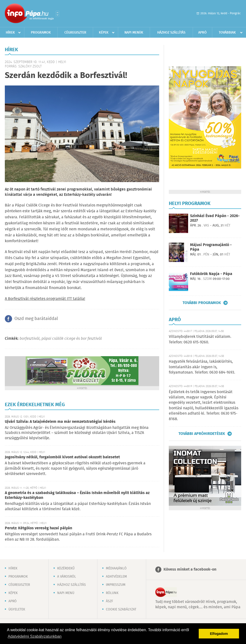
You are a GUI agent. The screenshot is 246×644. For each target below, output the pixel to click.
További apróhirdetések (202, 434)
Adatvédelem (116, 577)
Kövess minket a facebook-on (190, 570)
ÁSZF (109, 601)
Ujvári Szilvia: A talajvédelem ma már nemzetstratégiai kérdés (60, 422)
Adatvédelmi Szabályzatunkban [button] (35, 636)
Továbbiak (227, 33)
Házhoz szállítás (171, 33)
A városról (67, 577)
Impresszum (116, 585)
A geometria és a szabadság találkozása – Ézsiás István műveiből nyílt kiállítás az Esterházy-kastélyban (77, 495)
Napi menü (66, 593)
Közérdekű (66, 568)
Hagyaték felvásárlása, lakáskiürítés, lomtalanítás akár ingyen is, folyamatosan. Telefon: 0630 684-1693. (202, 367)
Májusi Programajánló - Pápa (211, 247)
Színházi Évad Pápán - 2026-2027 (215, 218)
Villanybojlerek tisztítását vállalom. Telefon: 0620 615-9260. (200, 339)
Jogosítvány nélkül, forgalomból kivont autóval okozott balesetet (62, 457)
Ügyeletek (17, 609)
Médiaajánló (116, 568)
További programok (202, 303)
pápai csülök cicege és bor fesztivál (72, 339)
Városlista (58, 14)
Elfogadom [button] (219, 634)
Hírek (10, 33)
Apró (202, 33)
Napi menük (134, 33)
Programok (41, 33)
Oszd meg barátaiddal (36, 319)
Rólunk (112, 593)
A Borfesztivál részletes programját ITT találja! (45, 299)
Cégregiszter (75, 33)
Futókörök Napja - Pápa (211, 274)
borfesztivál (30, 339)
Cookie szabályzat (121, 609)
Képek (104, 33)
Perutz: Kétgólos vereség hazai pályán (38, 528)
